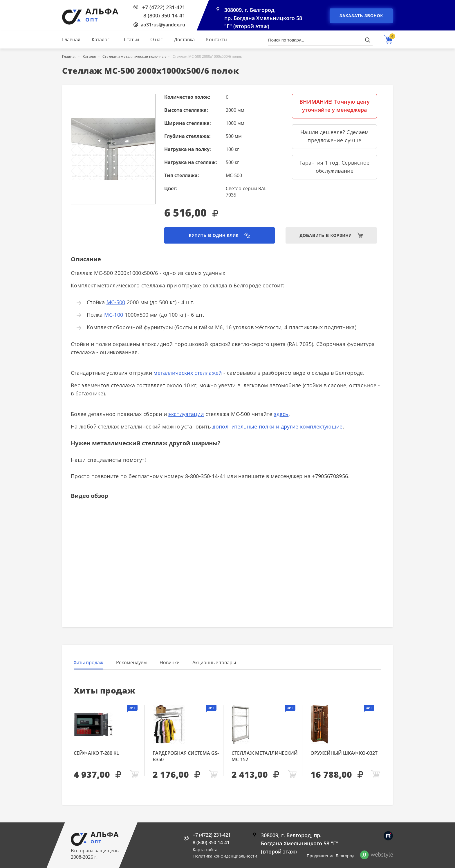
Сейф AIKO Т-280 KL (96, 753)
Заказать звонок (361, 16)
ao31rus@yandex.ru (163, 25)
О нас (157, 39)
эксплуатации (186, 414)
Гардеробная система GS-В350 (186, 756)
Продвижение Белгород (331, 856)
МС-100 (114, 315)
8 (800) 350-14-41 (164, 15)
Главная (71, 39)
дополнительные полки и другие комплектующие (277, 426)
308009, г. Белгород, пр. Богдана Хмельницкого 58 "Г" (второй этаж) (263, 18)
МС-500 (116, 302)
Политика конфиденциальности (225, 856)
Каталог (101, 39)
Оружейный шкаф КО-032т (344, 753)
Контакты (217, 39)
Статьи (131, 39)
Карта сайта (205, 849)
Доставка (184, 39)
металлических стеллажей (188, 373)
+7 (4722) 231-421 (164, 7)
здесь (281, 414)
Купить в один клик (214, 235)
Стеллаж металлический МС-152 (265, 756)
